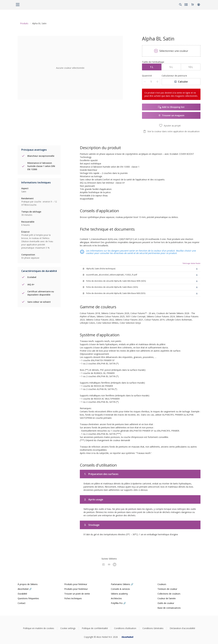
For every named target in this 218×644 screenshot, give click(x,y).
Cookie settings (68, 628)
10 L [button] (191, 67)
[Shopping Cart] (193, 5)
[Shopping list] (186, 5)
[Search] (180, 5)
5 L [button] (171, 67)
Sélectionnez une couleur (171, 51)
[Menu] (18, 5)
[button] (199, 5)
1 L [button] (152, 67)
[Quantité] (151, 82)
